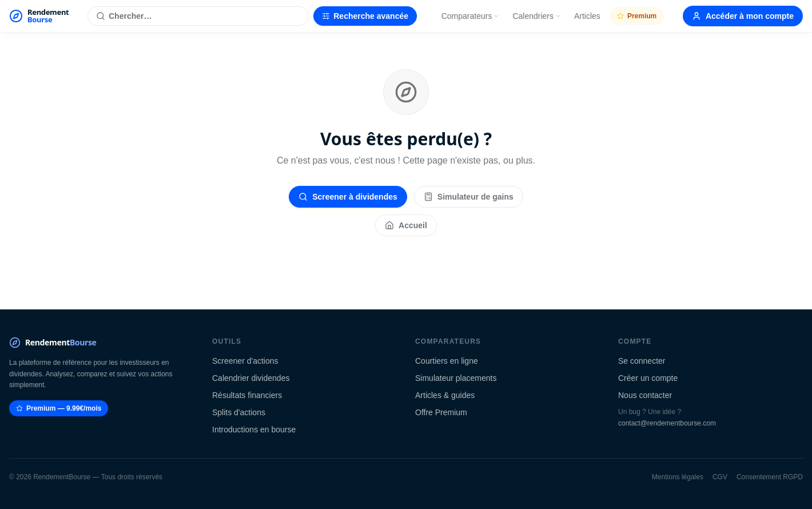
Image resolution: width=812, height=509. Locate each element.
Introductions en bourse (254, 430)
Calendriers (537, 16)
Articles (587, 16)
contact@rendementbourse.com (667, 423)
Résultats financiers (247, 395)
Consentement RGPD (770, 477)
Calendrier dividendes (251, 378)
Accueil (406, 225)
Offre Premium (441, 412)
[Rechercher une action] (198, 16)
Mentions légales (678, 477)
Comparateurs (471, 16)
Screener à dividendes (348, 197)
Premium (637, 16)
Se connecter (642, 361)
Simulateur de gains (469, 197)
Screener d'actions (245, 361)
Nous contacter (645, 395)
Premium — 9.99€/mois (59, 408)
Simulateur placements (456, 378)
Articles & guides (445, 395)
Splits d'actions (239, 412)
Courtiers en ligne (447, 361)
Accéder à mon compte (743, 16)
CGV (720, 477)
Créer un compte (648, 378)
